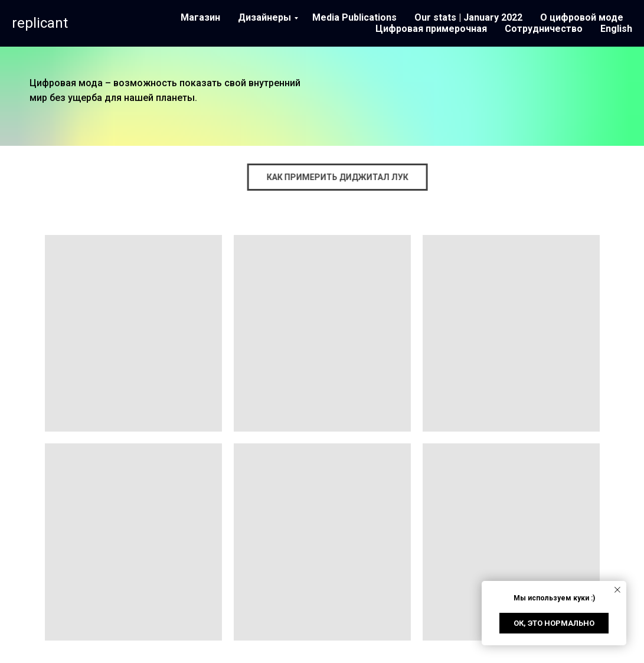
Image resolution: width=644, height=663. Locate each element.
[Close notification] (617, 590)
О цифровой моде (582, 17)
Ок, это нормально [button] (554, 623)
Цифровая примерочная (431, 29)
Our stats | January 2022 (468, 17)
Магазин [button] (200, 17)
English (616, 29)
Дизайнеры (264, 17)
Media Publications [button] (354, 17)
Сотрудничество (544, 29)
